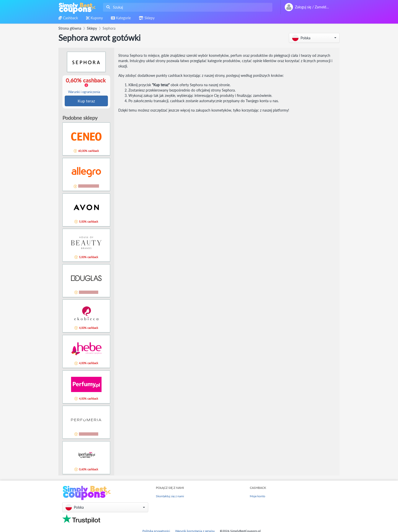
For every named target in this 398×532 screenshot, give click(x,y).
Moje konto (258, 497)
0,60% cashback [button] (86, 86)
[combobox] (187, 7)
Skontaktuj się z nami (170, 497)
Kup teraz (86, 101)
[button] (314, 38)
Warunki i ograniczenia (84, 92)
